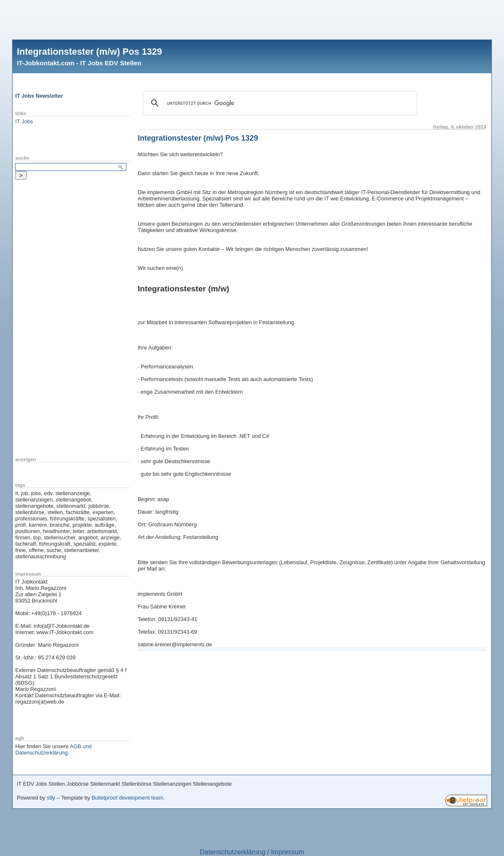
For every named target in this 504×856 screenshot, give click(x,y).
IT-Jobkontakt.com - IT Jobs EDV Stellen (79, 63)
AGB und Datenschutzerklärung (53, 749)
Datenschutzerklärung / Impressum (252, 852)
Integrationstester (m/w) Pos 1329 (89, 52)
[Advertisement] (252, 19)
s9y (51, 798)
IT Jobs (24, 121)
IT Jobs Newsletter (39, 96)
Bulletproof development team (128, 798)
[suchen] (279, 103)
